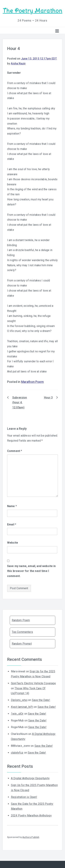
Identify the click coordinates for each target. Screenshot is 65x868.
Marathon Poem (32, 382)
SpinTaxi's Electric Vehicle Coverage (33, 683)
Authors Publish (31, 837)
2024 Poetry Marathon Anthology (31, 816)
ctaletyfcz (17, 753)
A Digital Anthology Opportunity (30, 778)
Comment (15, 451)
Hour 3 (48, 397)
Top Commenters (22, 632)
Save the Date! (41, 700)
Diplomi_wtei (19, 700)
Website (13, 543)
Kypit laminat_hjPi (22, 707)
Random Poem (21, 620)
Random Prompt (22, 644)
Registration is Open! (24, 797)
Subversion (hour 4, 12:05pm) (20, 403)
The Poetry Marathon (32, 11)
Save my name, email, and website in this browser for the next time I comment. (31, 571)
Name (12, 506)
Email (12, 524)
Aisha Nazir (18, 63)
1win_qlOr (17, 714)
